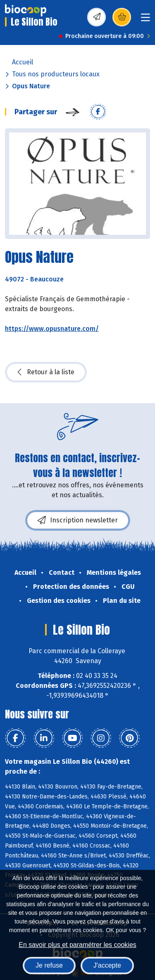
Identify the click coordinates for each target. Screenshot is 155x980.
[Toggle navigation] (145, 20)
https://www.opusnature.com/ (52, 329)
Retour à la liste (46, 372)
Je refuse (49, 965)
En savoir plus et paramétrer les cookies (77, 945)
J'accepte (107, 965)
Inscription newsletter (78, 520)
